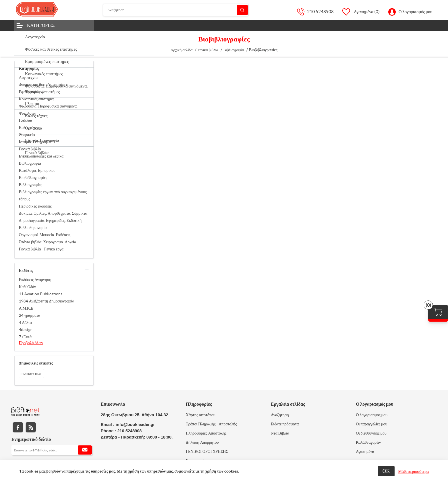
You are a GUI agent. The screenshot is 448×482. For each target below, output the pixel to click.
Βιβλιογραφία (30, 163)
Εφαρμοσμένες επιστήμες (39, 92)
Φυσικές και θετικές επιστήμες (43, 85)
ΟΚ (386, 471)
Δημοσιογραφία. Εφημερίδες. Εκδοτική (50, 220)
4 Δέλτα (25, 322)
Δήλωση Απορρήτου (202, 442)
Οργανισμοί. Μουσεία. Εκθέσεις (45, 235)
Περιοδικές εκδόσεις (35, 206)
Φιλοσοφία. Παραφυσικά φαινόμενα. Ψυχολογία (48, 110)
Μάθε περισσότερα (414, 471)
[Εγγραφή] (52, 450)
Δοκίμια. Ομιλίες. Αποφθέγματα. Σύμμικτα (53, 213)
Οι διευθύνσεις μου (371, 433)
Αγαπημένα (365, 451)
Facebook (18, 427)
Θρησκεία (27, 135)
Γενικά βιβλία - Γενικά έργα (41, 249)
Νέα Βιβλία (280, 433)
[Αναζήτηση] (176, 10)
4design (26, 330)
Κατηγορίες (41, 25)
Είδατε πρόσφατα (285, 424)
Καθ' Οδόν (27, 287)
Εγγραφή (85, 450)
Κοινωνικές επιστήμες (37, 99)
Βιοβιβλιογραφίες (33, 178)
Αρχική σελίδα (182, 50)
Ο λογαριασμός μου (415, 12)
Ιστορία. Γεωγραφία (35, 142)
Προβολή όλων (31, 343)
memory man (31, 374)
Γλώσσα (26, 120)
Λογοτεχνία (28, 77)
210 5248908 (320, 12)
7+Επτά (25, 337)
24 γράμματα (30, 315)
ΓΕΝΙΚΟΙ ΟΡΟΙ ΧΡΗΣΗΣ (207, 451)
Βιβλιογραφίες (30, 185)
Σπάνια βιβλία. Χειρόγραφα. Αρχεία (48, 242)
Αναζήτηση (242, 10)
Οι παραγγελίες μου (371, 424)
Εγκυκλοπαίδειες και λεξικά (41, 156)
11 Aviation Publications (41, 294)
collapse (87, 68)
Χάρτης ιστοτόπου (201, 415)
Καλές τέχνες (29, 128)
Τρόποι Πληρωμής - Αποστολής (211, 424)
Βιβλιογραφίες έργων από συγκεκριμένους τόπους (53, 195)
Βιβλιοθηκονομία (33, 228)
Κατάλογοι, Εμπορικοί (37, 170)
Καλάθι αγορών (368, 442)
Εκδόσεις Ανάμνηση (35, 280)
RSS (31, 427)
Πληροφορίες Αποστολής (206, 433)
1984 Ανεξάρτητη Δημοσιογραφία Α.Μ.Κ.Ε (47, 305)
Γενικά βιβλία (30, 149)
